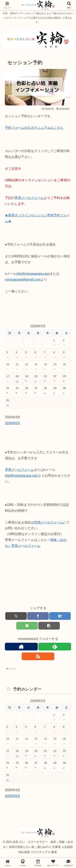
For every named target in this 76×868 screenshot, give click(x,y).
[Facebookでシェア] (38, 616)
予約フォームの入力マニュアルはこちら (34, 128)
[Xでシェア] (16, 616)
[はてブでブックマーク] (60, 616)
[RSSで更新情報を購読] (38, 656)
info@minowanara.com (33, 274)
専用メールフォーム (29, 198)
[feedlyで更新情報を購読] (55, 647)
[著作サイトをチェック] (21, 647)
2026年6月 (13, 423)
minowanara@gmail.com (23, 279)
